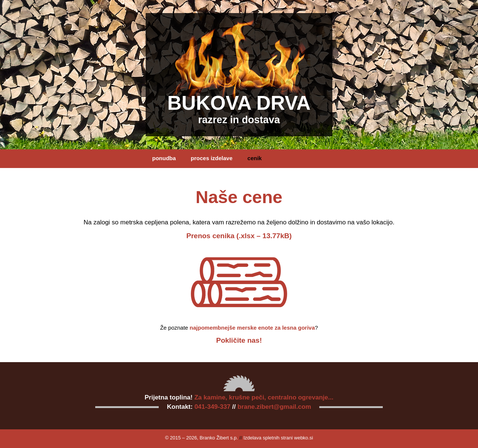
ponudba (164, 158)
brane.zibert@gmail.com (274, 407)
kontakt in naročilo (177, 177)
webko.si (304, 438)
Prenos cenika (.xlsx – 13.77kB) (239, 236)
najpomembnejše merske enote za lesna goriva (252, 328)
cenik (255, 158)
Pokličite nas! (239, 340)
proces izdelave (212, 158)
